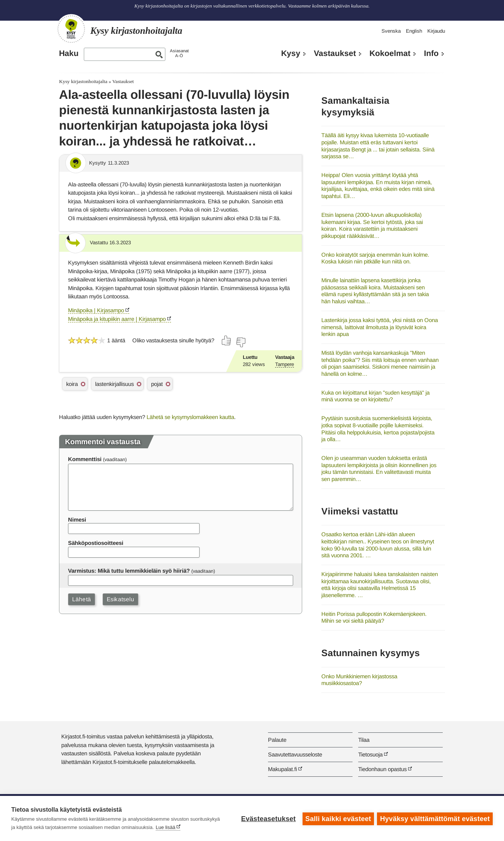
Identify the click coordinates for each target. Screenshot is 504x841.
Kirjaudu (436, 31)
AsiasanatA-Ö (179, 53)
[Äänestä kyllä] (227, 340)
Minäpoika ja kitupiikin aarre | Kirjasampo (117, 319)
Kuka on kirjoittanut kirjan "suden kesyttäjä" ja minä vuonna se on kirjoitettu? (375, 396)
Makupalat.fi (282, 769)
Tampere (285, 364)
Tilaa (364, 740)
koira (72, 384)
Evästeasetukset (268, 818)
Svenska (391, 31)
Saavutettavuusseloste (295, 754)
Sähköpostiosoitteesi (96, 543)
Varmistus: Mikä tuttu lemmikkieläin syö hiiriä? (129, 571)
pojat (157, 384)
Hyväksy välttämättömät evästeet (435, 818)
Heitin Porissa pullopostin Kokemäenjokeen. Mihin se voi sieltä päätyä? (374, 617)
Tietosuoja (370, 754)
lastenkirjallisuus (114, 384)
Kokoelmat (390, 53)
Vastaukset (335, 53)
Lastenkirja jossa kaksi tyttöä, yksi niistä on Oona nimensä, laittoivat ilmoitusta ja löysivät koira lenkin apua (380, 327)
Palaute (277, 740)
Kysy (291, 53)
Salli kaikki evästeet (338, 818)
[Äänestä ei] (241, 342)
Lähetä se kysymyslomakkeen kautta (190, 417)
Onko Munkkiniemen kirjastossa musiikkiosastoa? (359, 680)
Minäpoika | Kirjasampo (96, 310)
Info (431, 53)
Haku (69, 53)
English (414, 31)
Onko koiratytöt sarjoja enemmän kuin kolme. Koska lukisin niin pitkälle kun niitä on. (375, 258)
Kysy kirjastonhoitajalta (83, 81)
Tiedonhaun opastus (382, 769)
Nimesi (77, 520)
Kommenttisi (85, 459)
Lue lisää (165, 827)
